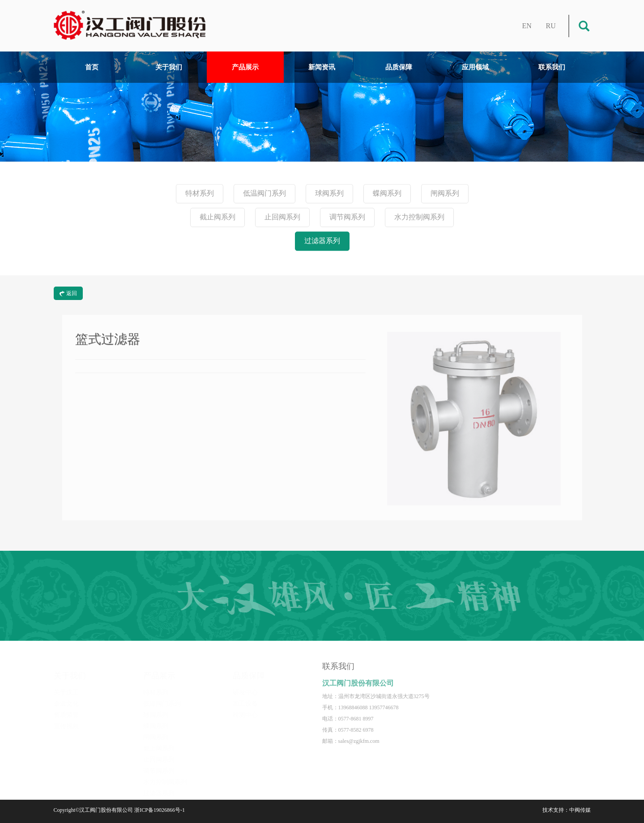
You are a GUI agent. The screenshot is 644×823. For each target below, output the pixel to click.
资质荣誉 (66, 709)
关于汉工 (66, 687)
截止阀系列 (218, 217)
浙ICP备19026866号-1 (160, 810)
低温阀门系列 (264, 194)
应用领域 (475, 67)
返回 (68, 293)
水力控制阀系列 (419, 217)
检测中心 (245, 709)
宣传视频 (66, 720)
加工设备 (245, 698)
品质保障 (399, 67)
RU (551, 26)
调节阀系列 (347, 217)
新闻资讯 (322, 67)
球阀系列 (329, 194)
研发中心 (245, 687)
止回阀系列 (282, 217)
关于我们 (169, 67)
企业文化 (66, 698)
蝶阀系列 (387, 194)
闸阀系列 (445, 194)
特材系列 (200, 194)
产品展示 (245, 67)
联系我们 (552, 67)
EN (527, 26)
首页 (92, 67)
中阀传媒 (580, 810)
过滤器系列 (322, 241)
